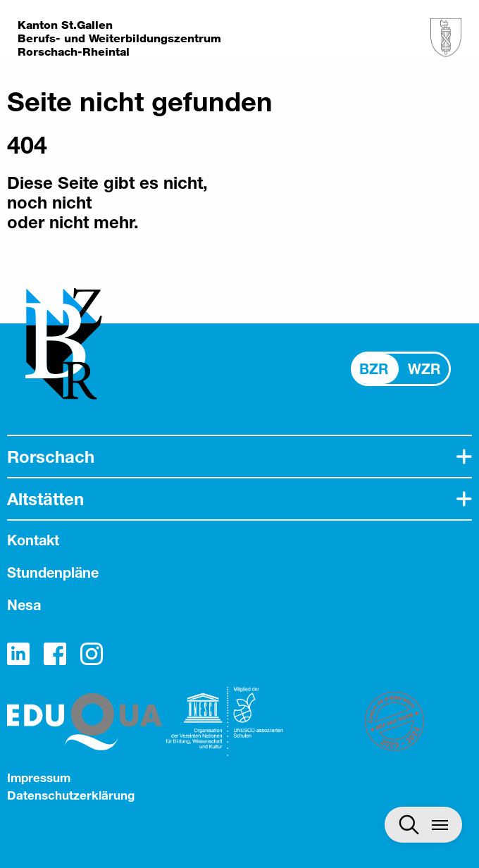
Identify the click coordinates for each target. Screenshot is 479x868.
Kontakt (33, 540)
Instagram (92, 654)
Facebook (55, 654)
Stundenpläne (53, 572)
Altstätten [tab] (45, 499)
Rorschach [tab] (51, 457)
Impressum (39, 777)
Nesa (24, 605)
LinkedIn (18, 654)
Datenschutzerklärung (71, 795)
